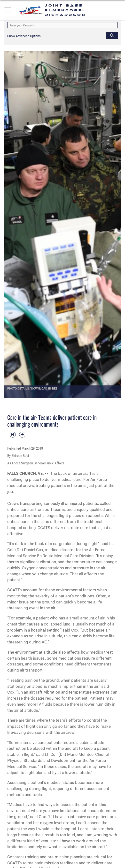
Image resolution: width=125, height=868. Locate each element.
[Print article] (13, 435)
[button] (8, 10)
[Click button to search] (112, 35)
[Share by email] (22, 435)
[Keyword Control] (62, 25)
